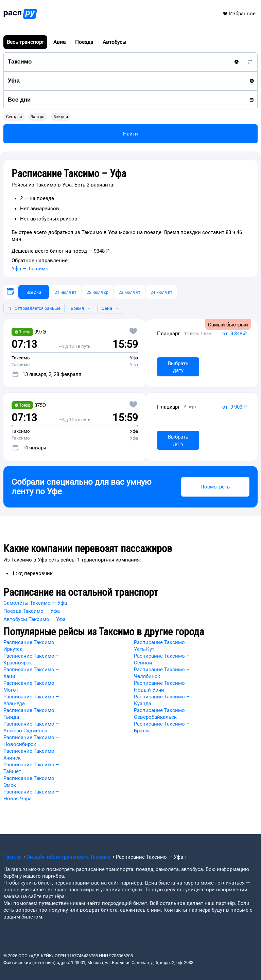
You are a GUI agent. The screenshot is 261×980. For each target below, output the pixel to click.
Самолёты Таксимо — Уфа (35, 603)
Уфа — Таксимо (30, 269)
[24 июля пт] (161, 292)
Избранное (239, 14)
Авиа (59, 42)
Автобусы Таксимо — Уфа (34, 619)
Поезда (84, 42)
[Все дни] (34, 292)
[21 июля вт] (66, 292)
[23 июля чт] (129, 292)
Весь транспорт (25, 42)
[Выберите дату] (10, 292)
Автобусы (115, 42)
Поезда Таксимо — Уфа (32, 611)
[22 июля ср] (98, 292)
